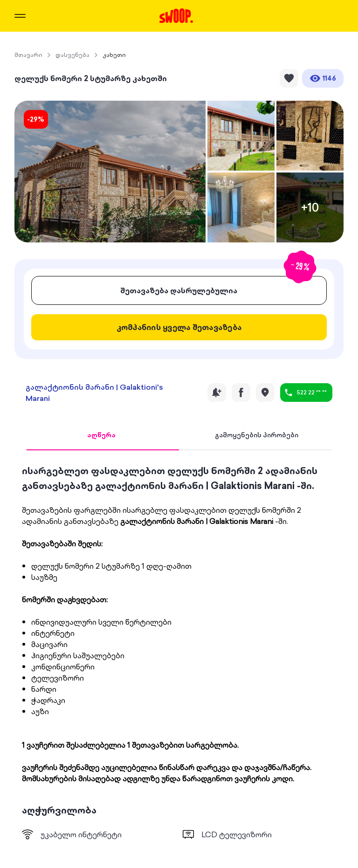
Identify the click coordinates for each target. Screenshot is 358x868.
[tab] (101, 435)
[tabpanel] (179, 652)
